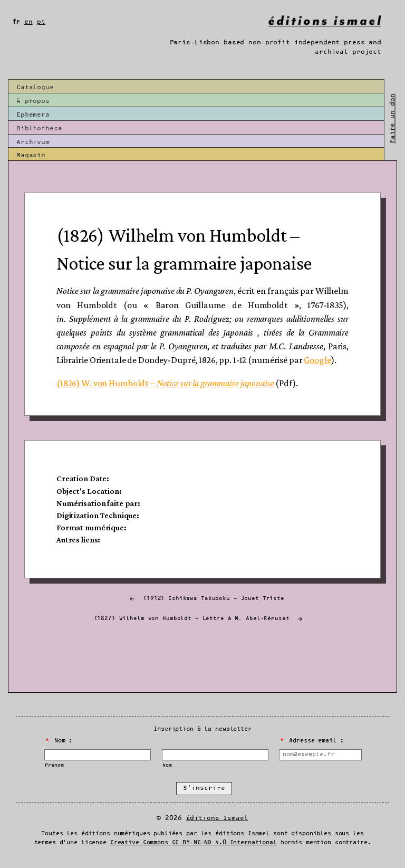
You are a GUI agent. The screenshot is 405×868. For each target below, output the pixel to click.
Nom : (59, 741)
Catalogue (35, 87)
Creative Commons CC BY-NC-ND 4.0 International (194, 843)
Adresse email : (312, 741)
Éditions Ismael (217, 818)
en (28, 22)
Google (317, 360)
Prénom (54, 765)
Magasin (31, 155)
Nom (167, 765)
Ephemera (33, 115)
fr (16, 22)
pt (41, 22)
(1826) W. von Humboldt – (165, 383)
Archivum (33, 142)
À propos (33, 101)
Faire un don (392, 118)
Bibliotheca (39, 128)
